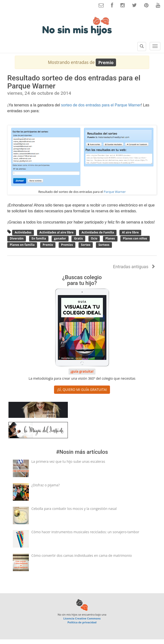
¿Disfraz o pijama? (46, 485)
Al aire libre (130, 232)
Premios (67, 245)
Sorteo (86, 245)
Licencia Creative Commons (82, 618)
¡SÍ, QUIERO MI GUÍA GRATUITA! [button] (82, 390)
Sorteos (104, 245)
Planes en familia (22, 245)
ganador (60, 239)
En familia (39, 239)
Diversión (17, 239)
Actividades (23, 232)
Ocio (94, 239)
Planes (110, 239)
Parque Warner (115, 192)
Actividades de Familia (98, 232)
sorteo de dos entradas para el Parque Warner (101, 105)
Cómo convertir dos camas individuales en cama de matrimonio (82, 555)
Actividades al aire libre (57, 232)
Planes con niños (135, 239)
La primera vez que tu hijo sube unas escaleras (68, 461)
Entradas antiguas (134, 267)
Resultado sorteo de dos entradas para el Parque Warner (74, 82)
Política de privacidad (82, 622)
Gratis (78, 239)
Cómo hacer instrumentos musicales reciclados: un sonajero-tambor (85, 532)
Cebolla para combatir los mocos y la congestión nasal (74, 509)
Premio (48, 245)
